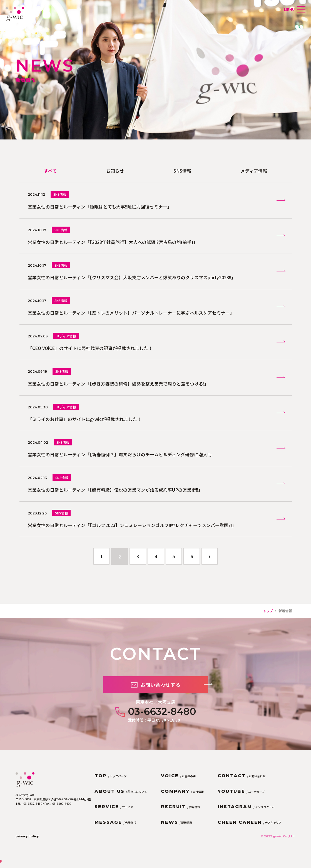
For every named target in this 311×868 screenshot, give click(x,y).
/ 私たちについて (121, 799)
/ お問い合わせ (242, 783)
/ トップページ (110, 783)
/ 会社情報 (182, 799)
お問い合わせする (166, 699)
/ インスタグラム (246, 814)
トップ (268, 618)
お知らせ (115, 171)
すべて (50, 171)
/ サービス (114, 814)
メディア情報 (254, 171)
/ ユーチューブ (241, 799)
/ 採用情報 (181, 814)
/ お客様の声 (178, 783)
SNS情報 (182, 171)
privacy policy (27, 843)
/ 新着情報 (177, 830)
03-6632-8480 (162, 726)
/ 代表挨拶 (115, 830)
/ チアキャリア (250, 830)
